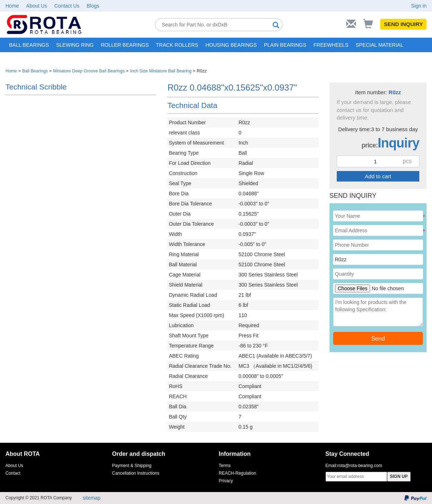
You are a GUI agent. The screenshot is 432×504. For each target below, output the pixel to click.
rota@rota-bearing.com (360, 466)
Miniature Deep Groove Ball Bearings (89, 71)
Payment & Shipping (132, 466)
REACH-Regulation (237, 473)
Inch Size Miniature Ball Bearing (161, 71)
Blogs (93, 6)
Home (12, 6)
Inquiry (399, 143)
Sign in (419, 6)
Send (378, 339)
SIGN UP (399, 476)
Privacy (226, 481)
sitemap (91, 498)
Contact (13, 473)
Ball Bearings (35, 71)
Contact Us (67, 6)
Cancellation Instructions (136, 473)
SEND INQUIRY (403, 24)
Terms (225, 466)
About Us (37, 6)
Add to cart (378, 176)
